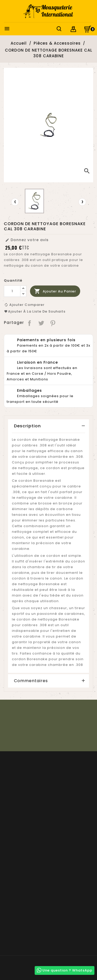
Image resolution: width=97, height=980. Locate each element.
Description (27, 426)
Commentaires (31, 681)
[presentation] (15, 202)
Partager (30, 323)
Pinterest (53, 323)
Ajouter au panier (55, 291)
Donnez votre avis (27, 240)
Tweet (42, 323)
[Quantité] (12, 291)
